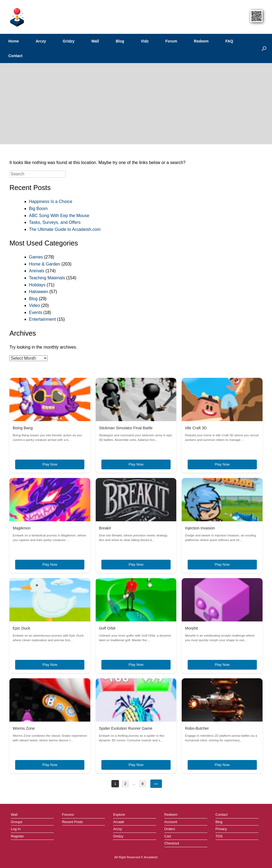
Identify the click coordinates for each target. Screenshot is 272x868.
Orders (170, 829)
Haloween (39, 292)
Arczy (41, 41)
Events (36, 312)
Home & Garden (45, 264)
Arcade (119, 822)
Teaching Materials (47, 278)
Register (17, 836)
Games (36, 257)
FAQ (229, 41)
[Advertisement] (136, 104)
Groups (17, 822)
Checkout (172, 843)
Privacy (221, 829)
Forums (68, 815)
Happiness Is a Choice (51, 202)
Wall (95, 41)
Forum (171, 41)
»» (156, 784)
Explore (119, 815)
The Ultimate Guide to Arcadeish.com (65, 229)
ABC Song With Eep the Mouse (59, 216)
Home (14, 41)
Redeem (201, 41)
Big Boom (38, 209)
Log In (16, 829)
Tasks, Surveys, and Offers (55, 222)
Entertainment (42, 319)
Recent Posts (72, 822)
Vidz (145, 41)
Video (34, 305)
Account (171, 822)
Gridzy (69, 41)
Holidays (37, 285)
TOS (219, 836)
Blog (120, 41)
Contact (15, 56)
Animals (37, 271)
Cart (168, 836)
